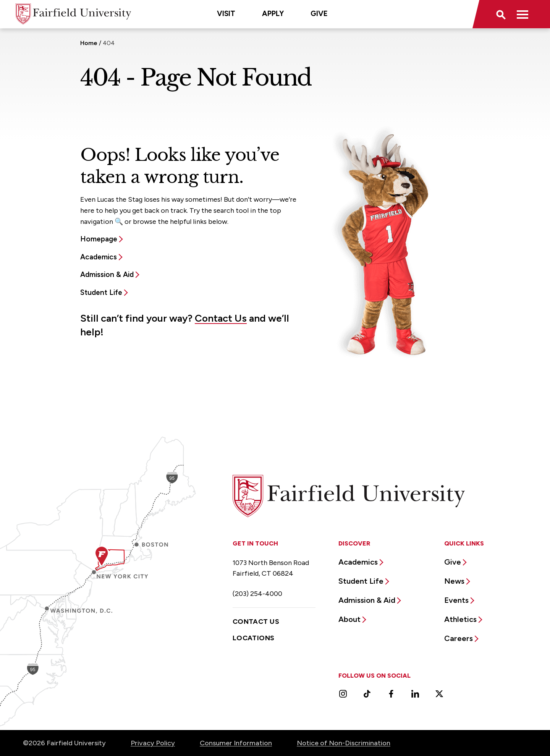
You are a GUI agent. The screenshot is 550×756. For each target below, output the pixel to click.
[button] (500, 14)
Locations (254, 638)
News (454, 581)
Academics (99, 257)
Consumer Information (236, 743)
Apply (273, 14)
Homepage (99, 239)
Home (89, 43)
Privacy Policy (153, 743)
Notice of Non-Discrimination (344, 743)
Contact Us (221, 318)
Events (456, 600)
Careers (459, 638)
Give (319, 14)
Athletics (460, 619)
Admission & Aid (107, 274)
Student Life (101, 292)
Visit (226, 14)
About (349, 619)
